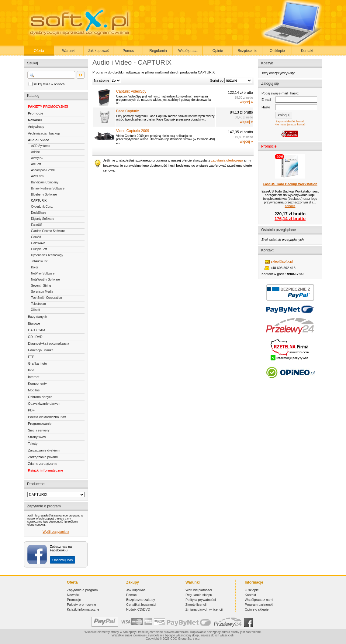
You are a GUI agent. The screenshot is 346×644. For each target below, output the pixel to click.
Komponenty (37, 383)
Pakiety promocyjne (81, 605)
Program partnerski (259, 605)
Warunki (69, 51)
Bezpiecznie (248, 51)
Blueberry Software (44, 194)
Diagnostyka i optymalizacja (49, 343)
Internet (34, 377)
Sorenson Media (42, 292)
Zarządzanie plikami (43, 457)
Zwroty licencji (196, 605)
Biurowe (34, 323)
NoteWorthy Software (45, 279)
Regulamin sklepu (199, 595)
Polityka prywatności (201, 600)
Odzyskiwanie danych (44, 404)
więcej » (246, 102)
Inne (31, 370)
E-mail (266, 100)
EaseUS (37, 225)
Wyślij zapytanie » (56, 532)
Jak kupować (98, 51)
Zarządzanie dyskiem (44, 450)
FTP (31, 357)
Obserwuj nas (62, 560)
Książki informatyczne (46, 470)
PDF (31, 410)
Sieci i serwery (39, 430)
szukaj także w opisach (49, 84)
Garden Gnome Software (48, 231)
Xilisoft (35, 310)
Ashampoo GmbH (43, 170)
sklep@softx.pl (282, 261)
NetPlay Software (43, 273)
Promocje (36, 113)
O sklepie (277, 51)
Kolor (35, 267)
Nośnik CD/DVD (138, 609)
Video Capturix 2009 (133, 131)
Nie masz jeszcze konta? (290, 124)
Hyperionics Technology (47, 255)
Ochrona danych (40, 397)
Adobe (35, 152)
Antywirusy (36, 127)
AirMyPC (37, 158)
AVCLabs (37, 176)
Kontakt (307, 51)
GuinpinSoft (39, 249)
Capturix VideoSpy (131, 91)
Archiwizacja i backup (44, 133)
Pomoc (128, 51)
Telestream (38, 304)
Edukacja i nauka (41, 350)
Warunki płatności (199, 590)
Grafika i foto (37, 363)
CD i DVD (35, 337)
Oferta (39, 51)
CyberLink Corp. (42, 207)
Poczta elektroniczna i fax (47, 417)
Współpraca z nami (259, 600)
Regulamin (158, 51)
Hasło (266, 107)
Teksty (33, 444)
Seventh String (41, 286)
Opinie (218, 51)
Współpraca (188, 51)
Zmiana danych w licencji (204, 609)
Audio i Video (39, 140)
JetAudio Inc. (40, 261)
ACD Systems (40, 146)
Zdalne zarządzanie (43, 464)
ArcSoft (36, 164)
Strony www (37, 437)
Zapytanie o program (82, 590)
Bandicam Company (45, 182)
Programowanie (40, 424)
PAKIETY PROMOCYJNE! (48, 107)
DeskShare (38, 213)
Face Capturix (128, 111)
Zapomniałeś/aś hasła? (290, 121)
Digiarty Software (43, 219)
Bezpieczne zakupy (141, 600)
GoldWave (38, 243)
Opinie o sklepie (257, 609)
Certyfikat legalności (141, 605)
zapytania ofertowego (227, 160)
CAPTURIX (39, 201)
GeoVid (36, 237)
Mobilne (34, 390)
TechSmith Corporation (47, 298)
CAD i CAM (36, 330)
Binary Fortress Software (48, 188)
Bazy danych (38, 317)
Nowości (35, 120)
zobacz (290, 206)
